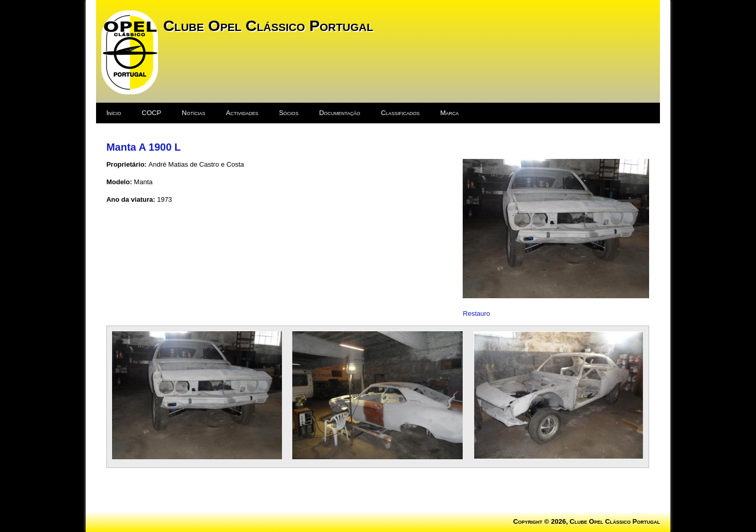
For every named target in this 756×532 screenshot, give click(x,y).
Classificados (400, 113)
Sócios (289, 113)
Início (114, 113)
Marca (450, 113)
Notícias (193, 113)
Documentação (340, 113)
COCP (152, 113)
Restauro (476, 313)
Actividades (242, 113)
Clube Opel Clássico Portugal (268, 26)
